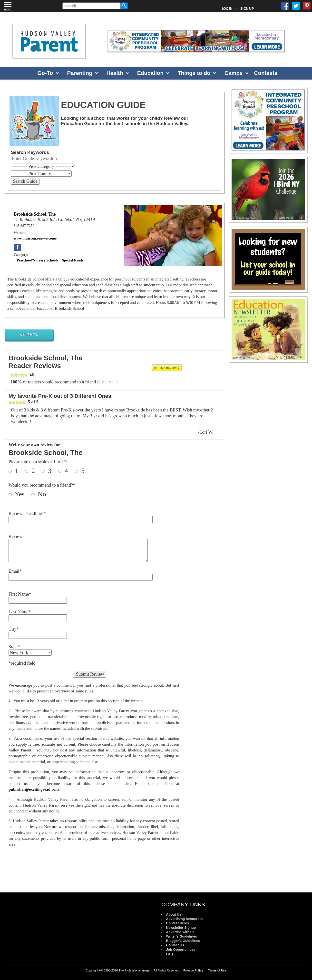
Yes (22, 494)
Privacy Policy (193, 970)
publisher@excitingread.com (34, 789)
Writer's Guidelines (181, 936)
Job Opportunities (181, 950)
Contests (266, 73)
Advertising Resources (185, 919)
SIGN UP (247, 9)
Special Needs (73, 260)
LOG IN (227, 9)
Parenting (80, 73)
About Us (174, 914)
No (41, 494)
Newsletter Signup (181, 928)
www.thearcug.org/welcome (35, 238)
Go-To (45, 73)
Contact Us (175, 945)
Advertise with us (180, 932)
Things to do (194, 73)
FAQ (170, 954)
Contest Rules (177, 923)
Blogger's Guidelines (183, 941)
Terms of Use (217, 970)
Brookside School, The (35, 214)
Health (115, 73)
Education (150, 73)
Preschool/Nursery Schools (37, 260)
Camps (234, 73)
